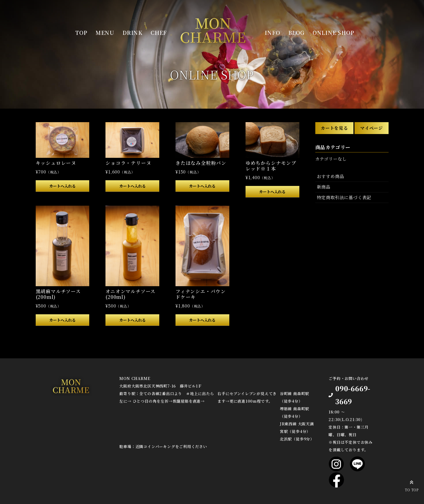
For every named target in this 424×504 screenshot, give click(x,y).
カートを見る (334, 128)
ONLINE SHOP (333, 33)
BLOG (296, 33)
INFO (272, 33)
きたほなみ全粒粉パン (201, 163)
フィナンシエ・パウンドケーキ (201, 294)
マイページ (372, 128)
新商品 (324, 187)
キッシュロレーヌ (56, 163)
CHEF (159, 33)
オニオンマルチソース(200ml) (130, 294)
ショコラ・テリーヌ (128, 163)
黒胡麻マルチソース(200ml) (58, 294)
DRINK (132, 33)
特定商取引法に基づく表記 (344, 197)
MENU (105, 33)
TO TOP (412, 485)
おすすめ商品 (331, 176)
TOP (81, 33)
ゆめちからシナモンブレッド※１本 (271, 166)
